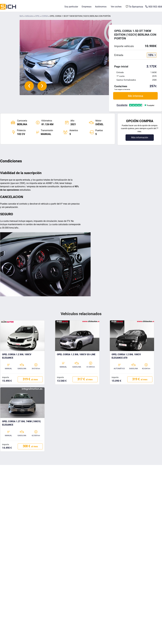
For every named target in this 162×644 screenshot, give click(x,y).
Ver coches (116, 7)
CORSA (45, 16)
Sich (21, 16)
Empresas (87, 7)
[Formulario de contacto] (135, 7)
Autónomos (101, 7)
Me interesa (135, 96)
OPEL (38, 16)
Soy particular (71, 7)
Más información (140, 138)
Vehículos (29, 16)
